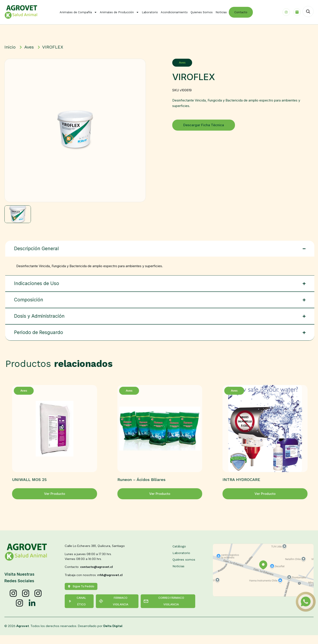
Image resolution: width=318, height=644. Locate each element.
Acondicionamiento (174, 12)
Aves (187, 63)
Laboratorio (150, 12)
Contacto (241, 12)
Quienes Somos (202, 12)
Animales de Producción (119, 12)
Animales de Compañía (78, 12)
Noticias (221, 12)
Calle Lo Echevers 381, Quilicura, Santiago (95, 555)
